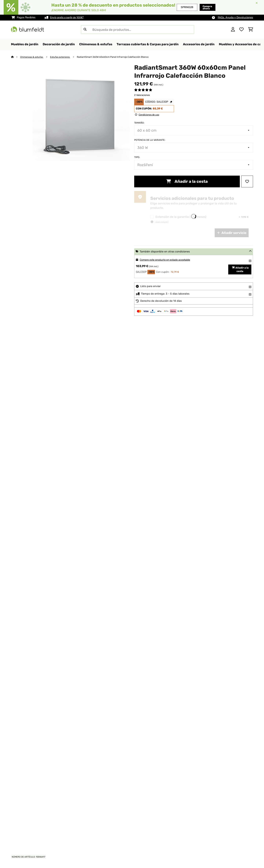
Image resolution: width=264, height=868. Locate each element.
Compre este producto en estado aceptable (167, 260)
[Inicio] (16, 57)
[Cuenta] (233, 30)
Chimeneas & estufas (32, 57)
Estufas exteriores (61, 57)
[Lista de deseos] (241, 30)
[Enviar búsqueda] (85, 30)
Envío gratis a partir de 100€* (68, 18)
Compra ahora (200, 7)
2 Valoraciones (142, 95)
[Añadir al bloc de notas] (247, 182)
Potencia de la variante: (150, 140)
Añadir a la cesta (187, 182)
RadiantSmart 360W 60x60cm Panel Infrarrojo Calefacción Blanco (114, 57)
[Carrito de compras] (251, 30)
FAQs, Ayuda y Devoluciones (235, 18)
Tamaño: (139, 123)
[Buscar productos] (137, 30)
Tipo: (137, 157)
